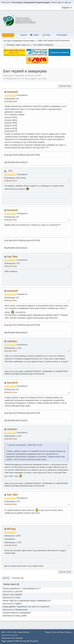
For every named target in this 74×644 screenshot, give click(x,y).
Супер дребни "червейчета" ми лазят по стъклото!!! (26, 607)
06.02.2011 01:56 (11, 351)
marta (18, 597)
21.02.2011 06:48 (11, 545)
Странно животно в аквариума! (17, 613)
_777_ (10, 171)
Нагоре (6, 578)
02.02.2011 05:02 (11, 300)
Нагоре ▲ (69, 632)
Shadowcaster (21, 610)
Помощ (48, 632)
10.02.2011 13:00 (11, 439)
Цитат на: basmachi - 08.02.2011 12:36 (25, 445)
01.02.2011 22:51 (11, 220)
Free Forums (14, 635)
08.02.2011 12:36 (11, 392)
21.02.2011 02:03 (11, 504)
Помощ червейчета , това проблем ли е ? (22, 588)
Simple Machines (24, 632)
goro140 (19, 591)
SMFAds (4, 635)
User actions (65, 86)
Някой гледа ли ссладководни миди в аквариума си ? (27, 601)
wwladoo (12, 341)
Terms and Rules (58, 632)
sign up (68, 2)
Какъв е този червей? (12, 595)
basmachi (12, 92)
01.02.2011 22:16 (11, 181)
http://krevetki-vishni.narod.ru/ (16, 162)
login (60, 2)
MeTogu (11, 529)
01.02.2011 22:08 (11, 101)
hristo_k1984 (21, 616)
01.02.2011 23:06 (11, 266)
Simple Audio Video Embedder (12, 638)
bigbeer (18, 604)
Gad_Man (12, 257)
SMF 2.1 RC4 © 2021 (9, 632)
